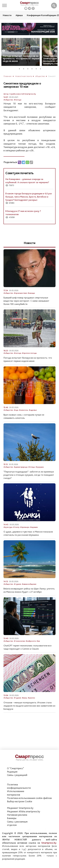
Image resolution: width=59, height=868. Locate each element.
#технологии (19, 641)
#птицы (32, 467)
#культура (8, 527)
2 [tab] (25, 68)
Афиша (19, 15)
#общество (8, 100)
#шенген (31, 698)
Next (56, 51)
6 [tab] (41, 68)
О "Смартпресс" (15, 768)
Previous (3, 51)
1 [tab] (20, 68)
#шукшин (34, 527)
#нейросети (31, 641)
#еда (16, 410)
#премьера (25, 527)
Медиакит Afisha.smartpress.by (24, 811)
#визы (24, 698)
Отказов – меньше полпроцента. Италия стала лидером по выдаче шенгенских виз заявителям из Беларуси (29, 706)
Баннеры (12, 818)
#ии (38, 641)
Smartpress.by (49, 843)
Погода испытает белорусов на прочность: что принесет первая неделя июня (21, 58)
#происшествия (20, 293)
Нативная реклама (17, 815)
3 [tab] (29, 68)
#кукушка (40, 467)
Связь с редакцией (17, 775)
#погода (18, 100)
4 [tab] (33, 68)
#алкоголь (23, 410)
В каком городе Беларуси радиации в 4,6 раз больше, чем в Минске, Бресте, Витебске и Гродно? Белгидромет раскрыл (29, 197)
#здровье (33, 410)
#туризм (17, 584)
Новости (7, 15)
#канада (31, 293)
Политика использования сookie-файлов (29, 798)
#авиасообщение (29, 584)
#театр (16, 527)
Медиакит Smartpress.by (20, 808)
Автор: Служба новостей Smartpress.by (20, 94)
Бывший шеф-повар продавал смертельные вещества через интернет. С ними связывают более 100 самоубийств (26, 301)
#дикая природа (21, 467)
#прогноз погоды (29, 353)
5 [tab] (37, 68)
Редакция (12, 772)
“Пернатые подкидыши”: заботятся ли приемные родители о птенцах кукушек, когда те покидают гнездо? (29, 475)
